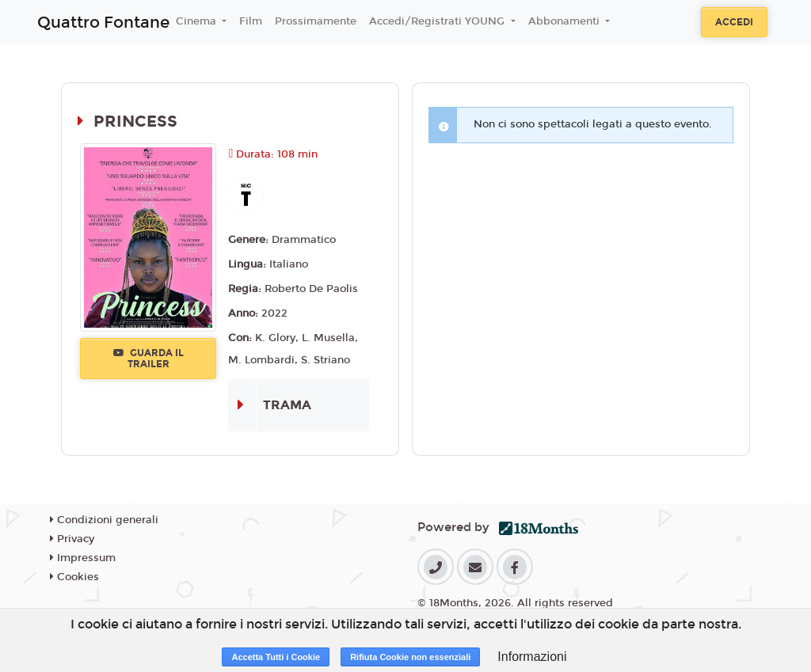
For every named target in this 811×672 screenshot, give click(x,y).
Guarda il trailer (148, 359)
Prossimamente (316, 21)
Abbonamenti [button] (565, 21)
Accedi (734, 22)
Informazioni (532, 657)
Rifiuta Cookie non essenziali (410, 657)
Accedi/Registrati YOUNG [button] (438, 21)
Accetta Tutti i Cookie (276, 657)
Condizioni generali (104, 520)
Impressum (83, 558)
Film (251, 21)
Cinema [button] (198, 21)
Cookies (74, 577)
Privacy (72, 539)
